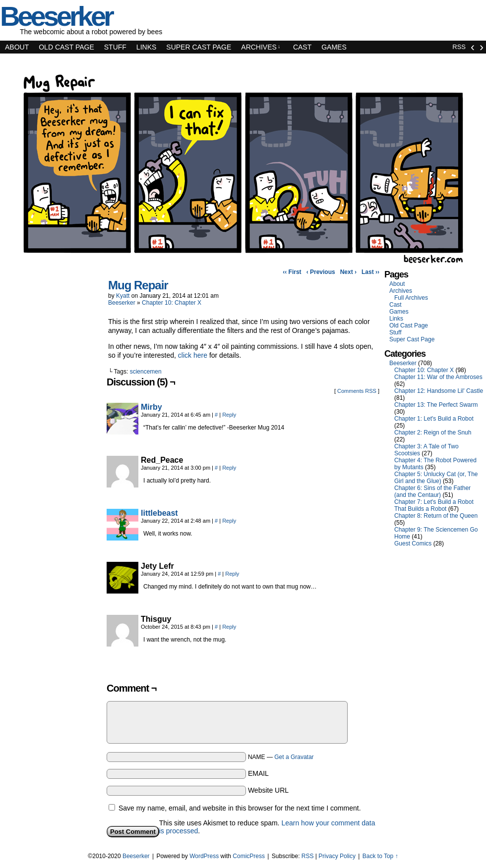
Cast (302, 47)
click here (193, 355)
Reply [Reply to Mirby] (229, 415)
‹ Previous (321, 272)
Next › (348, 272)
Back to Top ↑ (380, 856)
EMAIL (258, 773)
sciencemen (146, 372)
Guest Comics (413, 543)
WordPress (204, 856)
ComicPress (249, 856)
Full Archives (411, 298)
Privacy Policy (337, 856)
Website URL (268, 790)
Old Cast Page (66, 47)
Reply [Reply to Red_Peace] (229, 468)
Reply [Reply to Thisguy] (229, 627)
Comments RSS (357, 391)
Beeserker (122, 303)
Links (146, 47)
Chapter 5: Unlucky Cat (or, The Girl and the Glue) (436, 478)
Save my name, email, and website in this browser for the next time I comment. (240, 808)
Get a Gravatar (294, 757)
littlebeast (159, 513)
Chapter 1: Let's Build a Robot (434, 419)
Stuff (115, 47)
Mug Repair (138, 285)
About (17, 47)
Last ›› (370, 272)
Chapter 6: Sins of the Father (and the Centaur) (432, 491)
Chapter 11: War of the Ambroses (438, 377)
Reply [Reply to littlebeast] (229, 521)
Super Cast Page (199, 47)
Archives (261, 47)
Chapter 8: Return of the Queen (436, 516)
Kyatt (123, 296)
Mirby (152, 407)
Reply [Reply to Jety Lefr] (232, 574)
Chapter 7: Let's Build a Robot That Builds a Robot (434, 505)
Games (334, 47)
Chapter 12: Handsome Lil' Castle (439, 391)
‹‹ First (292, 272)
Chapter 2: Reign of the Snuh (433, 433)
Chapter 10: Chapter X (172, 303)
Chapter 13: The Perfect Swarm (436, 405)
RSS (459, 47)
